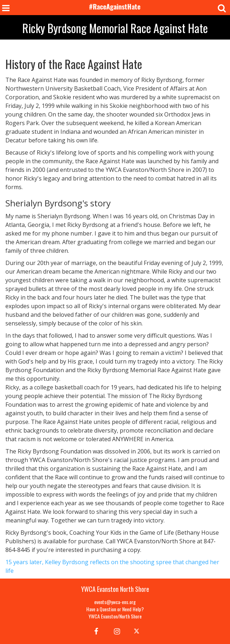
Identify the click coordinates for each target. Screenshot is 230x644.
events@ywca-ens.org (115, 602)
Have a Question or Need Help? (115, 609)
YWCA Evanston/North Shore (115, 616)
